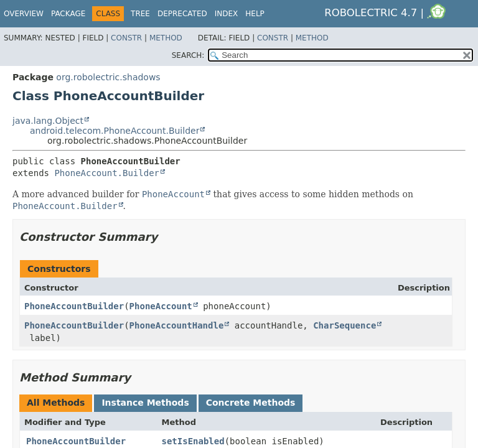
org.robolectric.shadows (108, 77)
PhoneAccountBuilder (74, 306)
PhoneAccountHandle (177, 325)
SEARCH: (188, 55)
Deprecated (182, 14)
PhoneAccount (161, 306)
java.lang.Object (48, 121)
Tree (140, 14)
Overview (24, 14)
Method (166, 38)
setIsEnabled (193, 441)
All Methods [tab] (56, 403)
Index (227, 14)
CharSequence (344, 325)
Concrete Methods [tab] (251, 403)
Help (255, 14)
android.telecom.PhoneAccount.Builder (115, 131)
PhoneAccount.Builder (107, 173)
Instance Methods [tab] (145, 403)
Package (68, 14)
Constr (126, 38)
